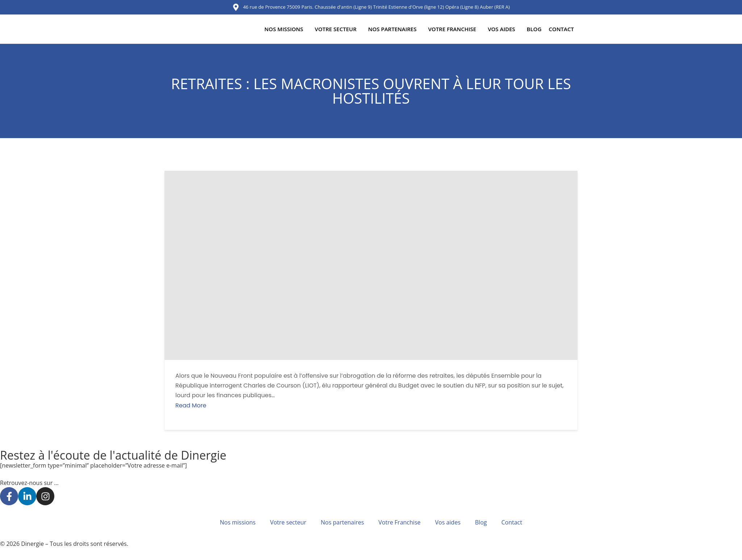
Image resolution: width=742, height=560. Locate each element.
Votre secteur (336, 29)
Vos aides (501, 29)
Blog (534, 29)
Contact (561, 29)
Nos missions (284, 29)
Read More (191, 405)
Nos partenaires (392, 29)
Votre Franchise (452, 29)
